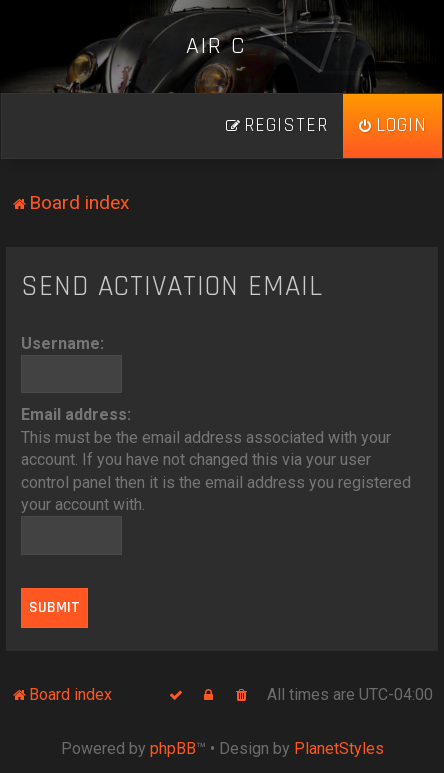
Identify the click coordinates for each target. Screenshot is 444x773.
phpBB (173, 748)
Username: (62, 343)
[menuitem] (392, 126)
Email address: (76, 414)
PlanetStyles (339, 748)
